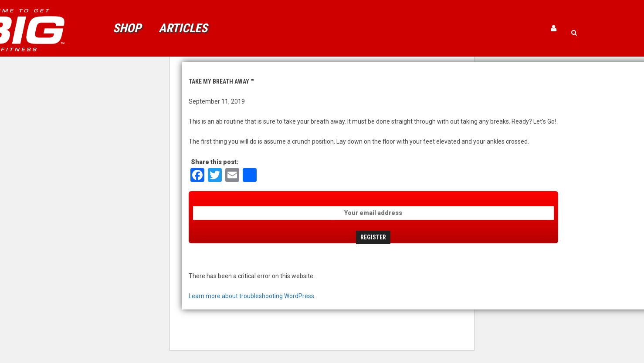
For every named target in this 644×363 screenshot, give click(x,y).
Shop (127, 28)
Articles (183, 28)
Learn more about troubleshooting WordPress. (252, 296)
